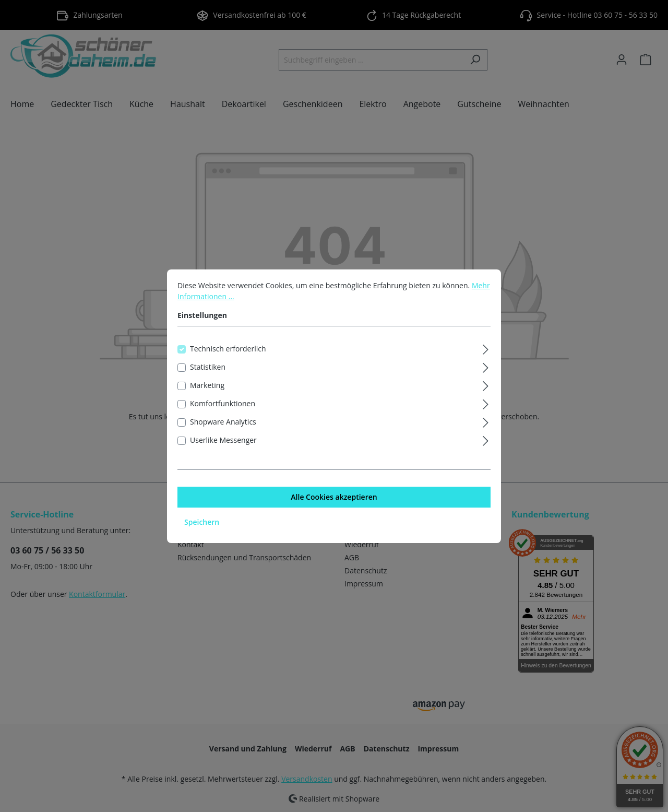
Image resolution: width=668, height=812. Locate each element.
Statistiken (208, 378)
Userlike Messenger (223, 451)
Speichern (202, 533)
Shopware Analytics (223, 433)
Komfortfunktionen (223, 414)
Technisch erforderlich (228, 360)
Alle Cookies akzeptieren (334, 508)
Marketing (207, 396)
